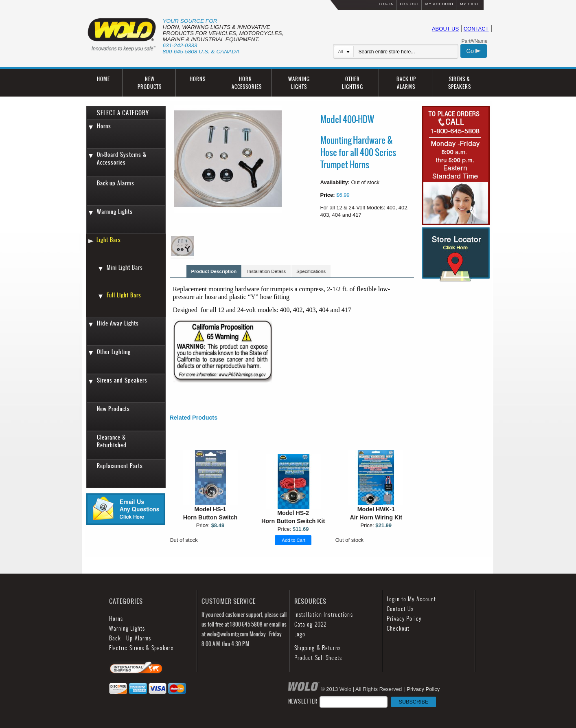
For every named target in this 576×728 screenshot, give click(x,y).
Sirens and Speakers (122, 380)
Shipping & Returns (318, 648)
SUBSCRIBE (414, 702)
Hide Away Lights (118, 323)
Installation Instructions (324, 615)
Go (474, 51)
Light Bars (109, 240)
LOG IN (387, 4)
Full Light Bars (124, 295)
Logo (300, 634)
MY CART (470, 4)
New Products (113, 409)
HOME (103, 79)
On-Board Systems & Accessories (122, 158)
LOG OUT (410, 4)
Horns (104, 126)
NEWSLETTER (362, 701)
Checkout (398, 628)
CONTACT (476, 29)
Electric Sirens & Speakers (141, 648)
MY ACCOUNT (440, 4)
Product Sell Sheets (318, 658)
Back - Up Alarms (130, 638)
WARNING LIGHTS (299, 83)
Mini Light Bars (125, 267)
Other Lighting (114, 352)
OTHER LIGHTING (353, 83)
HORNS (198, 79)
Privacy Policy (404, 619)
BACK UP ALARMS (406, 83)
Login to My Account (411, 599)
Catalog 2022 (310, 624)
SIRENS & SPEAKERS (460, 83)
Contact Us (400, 609)
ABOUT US (445, 29)
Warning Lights (115, 212)
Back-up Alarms (116, 183)
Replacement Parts (120, 466)
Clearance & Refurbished (112, 441)
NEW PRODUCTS (150, 83)
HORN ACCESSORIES (247, 83)
